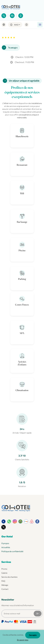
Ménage (5, 585)
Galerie (4, 573)
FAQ (3, 581)
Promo (4, 569)
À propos (5, 543)
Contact (5, 589)
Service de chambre (9, 577)
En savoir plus (23, 640)
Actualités (6, 547)
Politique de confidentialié (12, 551)
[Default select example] (17, 25)
